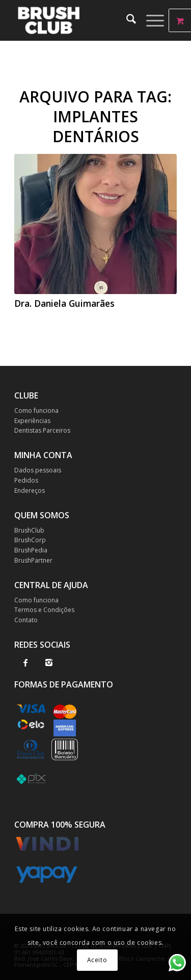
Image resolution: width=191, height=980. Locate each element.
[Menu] (150, 20)
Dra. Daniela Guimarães (64, 303)
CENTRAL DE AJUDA (51, 585)
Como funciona (36, 410)
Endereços (30, 491)
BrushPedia (31, 550)
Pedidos (26, 480)
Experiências (32, 421)
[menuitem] (126, 20)
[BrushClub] (79, 20)
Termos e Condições (44, 610)
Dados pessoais (38, 470)
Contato (26, 620)
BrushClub (29, 530)
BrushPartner (33, 560)
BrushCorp (30, 540)
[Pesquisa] (126, 20)
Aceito (97, 960)
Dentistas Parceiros (42, 430)
